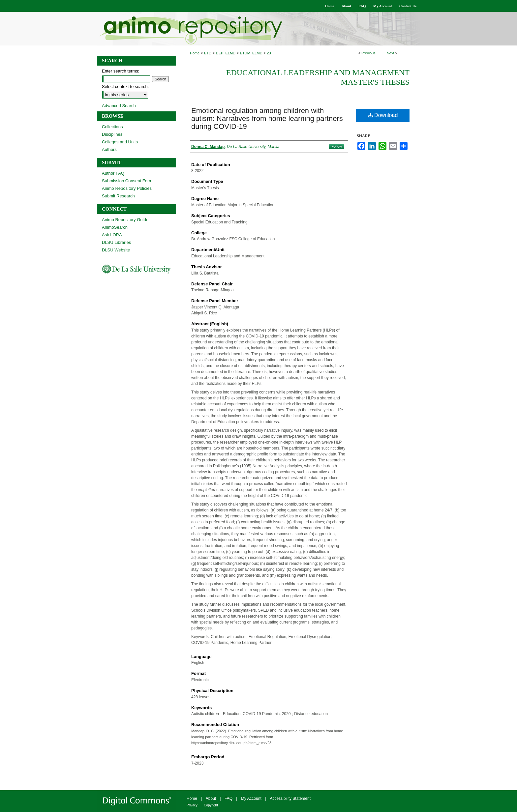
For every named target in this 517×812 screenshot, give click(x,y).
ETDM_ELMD (251, 53)
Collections (112, 127)
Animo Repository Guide (125, 220)
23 (269, 53)
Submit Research (118, 196)
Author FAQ (113, 173)
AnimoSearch (115, 227)
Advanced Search (119, 106)
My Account (251, 798)
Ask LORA (112, 235)
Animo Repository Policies (127, 188)
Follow (337, 146)
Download (383, 115)
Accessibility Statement (290, 798)
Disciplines (112, 134)
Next (391, 53)
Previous (368, 53)
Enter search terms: (121, 71)
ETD (208, 53)
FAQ (228, 798)
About (211, 798)
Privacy (192, 805)
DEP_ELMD (226, 53)
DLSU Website (116, 250)
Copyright (211, 805)
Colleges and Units (120, 142)
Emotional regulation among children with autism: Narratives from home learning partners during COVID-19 (267, 118)
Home (195, 53)
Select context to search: (125, 87)
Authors (109, 149)
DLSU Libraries (116, 242)
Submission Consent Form (127, 181)
